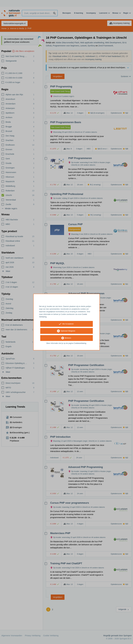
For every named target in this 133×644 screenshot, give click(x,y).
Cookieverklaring (80, 343)
